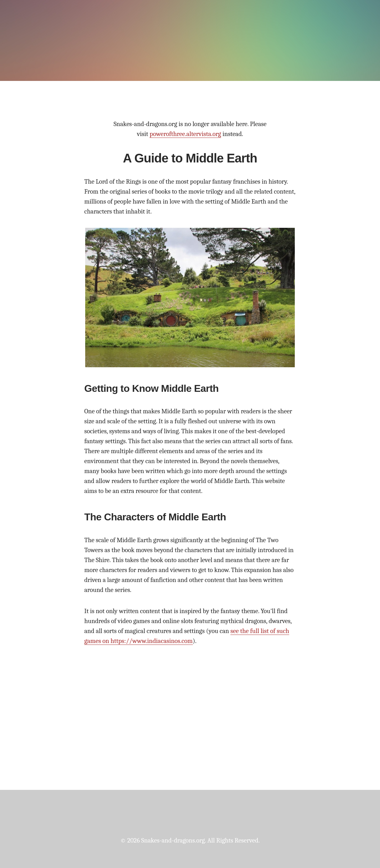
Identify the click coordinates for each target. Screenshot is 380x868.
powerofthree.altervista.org (185, 134)
